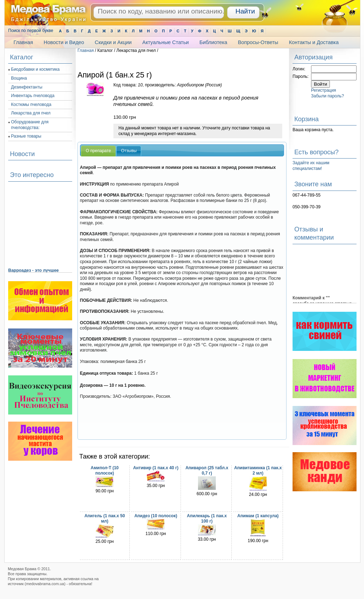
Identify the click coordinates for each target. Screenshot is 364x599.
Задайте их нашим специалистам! (311, 166)
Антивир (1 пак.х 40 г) (156, 468)
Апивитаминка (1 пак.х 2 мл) (258, 471)
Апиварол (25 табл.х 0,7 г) (207, 471)
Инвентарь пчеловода (33, 96)
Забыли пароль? (328, 96)
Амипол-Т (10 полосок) (105, 471)
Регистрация (323, 90)
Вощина (19, 78)
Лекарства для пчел (31, 113)
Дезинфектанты (27, 87)
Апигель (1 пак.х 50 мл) (105, 519)
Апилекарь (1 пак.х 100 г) (207, 519)
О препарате (98, 151)
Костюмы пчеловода (31, 105)
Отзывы (129, 151)
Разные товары (26, 136)
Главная (86, 50)
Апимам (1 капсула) (258, 516)
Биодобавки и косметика (35, 69)
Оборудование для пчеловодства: (30, 125)
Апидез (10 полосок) (156, 516)
